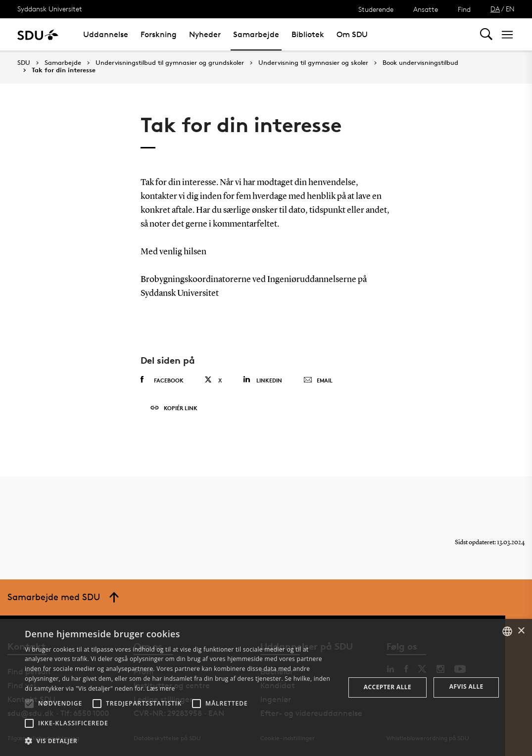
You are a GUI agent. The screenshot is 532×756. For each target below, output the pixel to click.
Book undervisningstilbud (420, 63)
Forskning (159, 34)
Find (464, 9)
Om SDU (352, 34)
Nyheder (205, 34)
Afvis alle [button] (466, 686)
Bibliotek (308, 34)
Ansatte (426, 9)
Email (318, 380)
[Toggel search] (486, 34)
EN (510, 9)
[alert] (266, 687)
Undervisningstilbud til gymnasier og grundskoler (170, 63)
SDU (24, 63)
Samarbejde (256, 34)
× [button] (521, 631)
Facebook (162, 380)
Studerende (376, 9)
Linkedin (263, 380)
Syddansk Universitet (50, 9)
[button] (29, 704)
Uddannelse (106, 34)
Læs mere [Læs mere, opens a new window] (161, 688)
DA (495, 9)
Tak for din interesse (64, 70)
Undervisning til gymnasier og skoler (313, 63)
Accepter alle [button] (387, 687)
